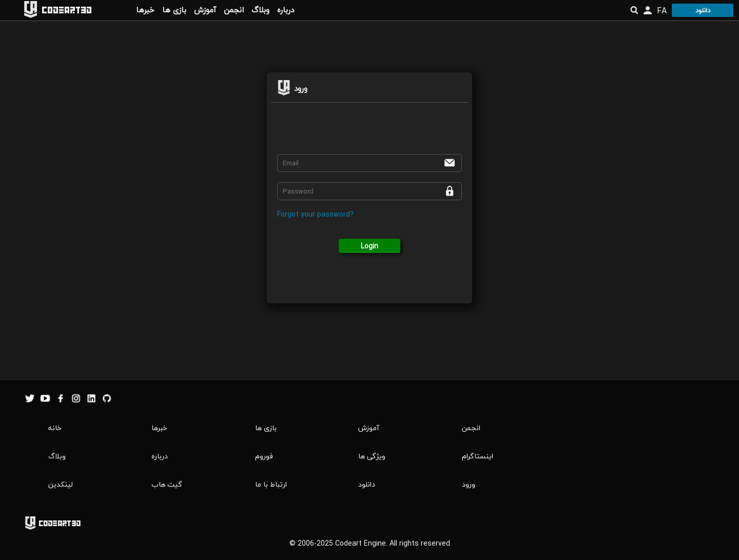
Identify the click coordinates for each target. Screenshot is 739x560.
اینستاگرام (478, 456)
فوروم (264, 456)
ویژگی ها (372, 456)
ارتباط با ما (271, 484)
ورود (469, 484)
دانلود (703, 10)
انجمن (234, 10)
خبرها (145, 10)
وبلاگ (260, 10)
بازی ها (174, 10)
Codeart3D (67, 10)
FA (662, 11)
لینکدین (61, 484)
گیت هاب (167, 484)
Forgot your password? (315, 214)
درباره (286, 10)
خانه (55, 428)
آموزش (205, 10)
